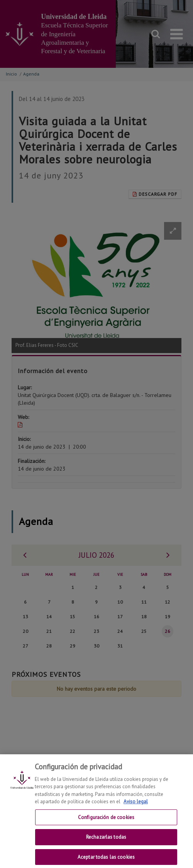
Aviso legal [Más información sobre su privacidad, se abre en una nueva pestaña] (136, 808)
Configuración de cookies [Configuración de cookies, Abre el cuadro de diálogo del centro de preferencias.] (106, 824)
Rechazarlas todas (106, 844)
